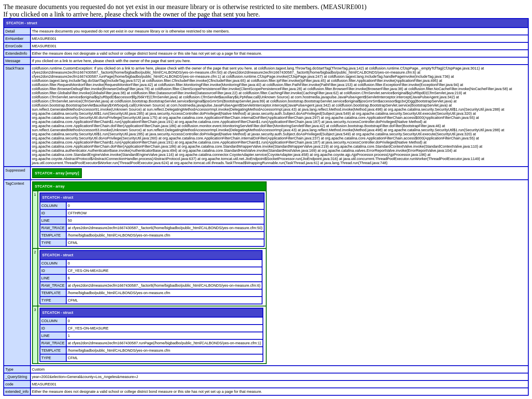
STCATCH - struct (22, 23)
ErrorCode (14, 46)
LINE (46, 220)
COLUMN (50, 206)
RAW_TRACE (53, 228)
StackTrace (15, 68)
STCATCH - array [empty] (57, 173)
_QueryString (16, 377)
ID (43, 213)
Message (13, 61)
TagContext (15, 183)
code (9, 384)
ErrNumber (14, 39)
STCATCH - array (50, 186)
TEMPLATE (51, 235)
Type (9, 369)
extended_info (17, 392)
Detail (10, 31)
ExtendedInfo (16, 53)
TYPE (46, 243)
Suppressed (15, 170)
